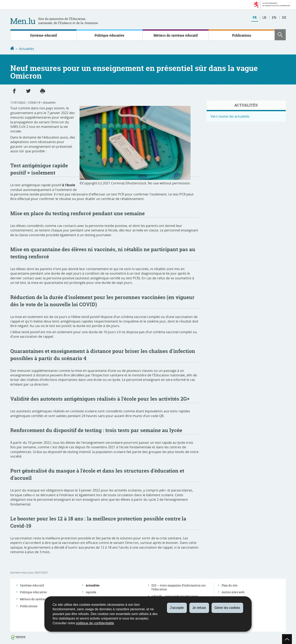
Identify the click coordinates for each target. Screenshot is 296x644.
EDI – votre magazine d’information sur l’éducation (179, 587)
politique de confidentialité (95, 623)
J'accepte (177, 608)
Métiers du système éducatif (176, 35)
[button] (280, 35)
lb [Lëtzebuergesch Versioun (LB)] (264, 17)
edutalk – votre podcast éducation (175, 596)
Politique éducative (109, 35)
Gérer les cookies (227, 608)
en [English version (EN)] (274, 17)
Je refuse (199, 608)
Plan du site (230, 585)
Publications (242, 35)
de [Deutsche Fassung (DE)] (284, 17)
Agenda (91, 592)
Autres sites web (233, 592)
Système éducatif (43, 35)
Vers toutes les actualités (230, 116)
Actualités (27, 49)
